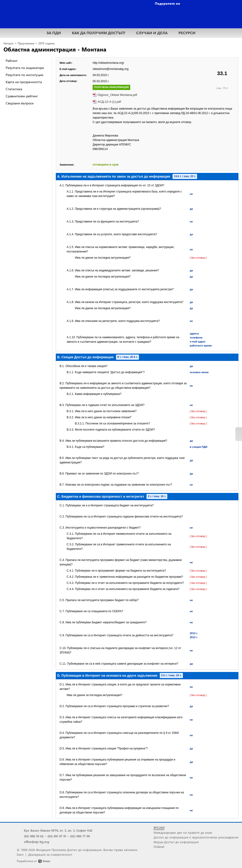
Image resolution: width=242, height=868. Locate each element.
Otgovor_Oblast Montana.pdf (117, 95)
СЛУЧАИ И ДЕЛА (152, 33)
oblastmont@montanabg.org (111, 69)
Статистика (14, 89)
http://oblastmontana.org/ (108, 63)
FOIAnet (159, 847)
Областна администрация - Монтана (55, 49)
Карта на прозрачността (24, 82)
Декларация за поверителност (50, 854)
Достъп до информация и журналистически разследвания (196, 837)
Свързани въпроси (20, 103)
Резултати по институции (24, 75)
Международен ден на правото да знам (183, 832)
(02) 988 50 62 (34, 836)
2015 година (46, 43)
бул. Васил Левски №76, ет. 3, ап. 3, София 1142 (58, 830)
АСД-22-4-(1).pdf (109, 102)
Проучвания (26, 43)
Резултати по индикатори (25, 68)
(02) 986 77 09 (80, 836)
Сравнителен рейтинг (22, 96)
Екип (20, 854)
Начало (9, 43)
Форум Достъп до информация (176, 842)
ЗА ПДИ (54, 33)
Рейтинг (12, 61)
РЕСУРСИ (187, 33)
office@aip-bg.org (37, 842)
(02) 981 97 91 (57, 836)
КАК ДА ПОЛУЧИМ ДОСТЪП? (99, 33)
